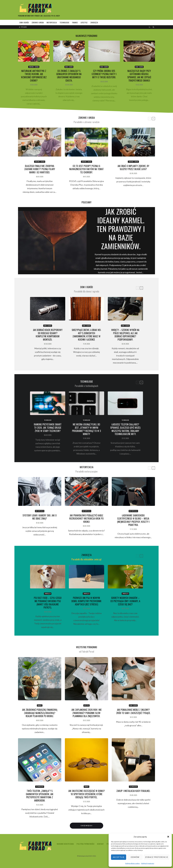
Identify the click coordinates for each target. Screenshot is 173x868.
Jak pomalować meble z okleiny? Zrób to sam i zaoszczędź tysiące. (133, 711)
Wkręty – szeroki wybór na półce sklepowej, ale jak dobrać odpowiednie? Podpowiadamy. (125, 335)
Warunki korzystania (65, 844)
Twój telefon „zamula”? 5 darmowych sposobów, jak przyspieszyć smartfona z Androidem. (40, 796)
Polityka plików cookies (133, 863)
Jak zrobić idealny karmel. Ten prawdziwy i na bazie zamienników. (121, 229)
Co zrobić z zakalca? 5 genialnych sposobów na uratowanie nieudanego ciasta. (69, 76)
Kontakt (100, 844)
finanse (75, 22)
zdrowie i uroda (38, 22)
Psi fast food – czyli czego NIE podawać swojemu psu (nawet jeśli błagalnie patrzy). (48, 603)
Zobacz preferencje (157, 857)
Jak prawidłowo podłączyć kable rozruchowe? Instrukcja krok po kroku (86, 519)
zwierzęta (94, 22)
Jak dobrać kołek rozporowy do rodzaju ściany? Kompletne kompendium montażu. (48, 335)
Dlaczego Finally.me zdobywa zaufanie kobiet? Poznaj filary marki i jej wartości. (40, 169)
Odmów (135, 857)
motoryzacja (52, 22)
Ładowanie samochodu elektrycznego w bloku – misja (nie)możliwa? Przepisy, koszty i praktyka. (133, 520)
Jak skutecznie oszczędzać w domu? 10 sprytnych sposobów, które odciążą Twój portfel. (86, 794)
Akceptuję (119, 857)
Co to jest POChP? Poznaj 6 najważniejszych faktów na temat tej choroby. (86, 169)
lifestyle (84, 22)
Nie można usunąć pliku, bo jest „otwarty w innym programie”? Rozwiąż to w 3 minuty (86, 429)
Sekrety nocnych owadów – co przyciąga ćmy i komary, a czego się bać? (125, 601)
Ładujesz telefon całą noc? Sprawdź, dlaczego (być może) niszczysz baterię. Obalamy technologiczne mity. (125, 429)
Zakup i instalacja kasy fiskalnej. (133, 791)
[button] (168, 837)
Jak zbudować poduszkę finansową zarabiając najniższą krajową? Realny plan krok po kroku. (40, 713)
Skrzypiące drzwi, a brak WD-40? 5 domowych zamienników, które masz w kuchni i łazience (86, 335)
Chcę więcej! (86, 826)
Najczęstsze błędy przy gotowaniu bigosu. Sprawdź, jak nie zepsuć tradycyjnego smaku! (139, 76)
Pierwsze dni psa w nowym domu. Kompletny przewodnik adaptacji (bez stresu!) (86, 601)
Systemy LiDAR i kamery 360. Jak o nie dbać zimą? (40, 517)
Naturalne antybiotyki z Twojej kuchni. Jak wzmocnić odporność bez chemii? (34, 76)
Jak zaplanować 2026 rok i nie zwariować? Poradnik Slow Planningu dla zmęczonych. (86, 713)
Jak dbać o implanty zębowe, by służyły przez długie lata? (133, 168)
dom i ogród (24, 22)
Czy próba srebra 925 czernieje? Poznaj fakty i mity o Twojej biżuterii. (104, 74)
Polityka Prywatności (148, 863)
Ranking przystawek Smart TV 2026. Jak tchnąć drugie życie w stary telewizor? (48, 428)
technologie (64, 22)
